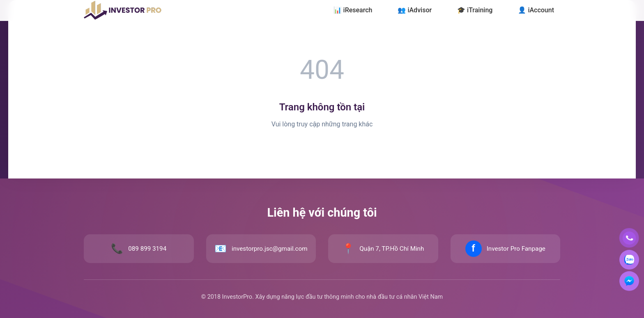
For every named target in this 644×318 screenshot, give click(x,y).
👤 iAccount (536, 10)
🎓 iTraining (475, 10)
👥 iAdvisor (415, 10)
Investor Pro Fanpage (516, 249)
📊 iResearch (353, 10)
